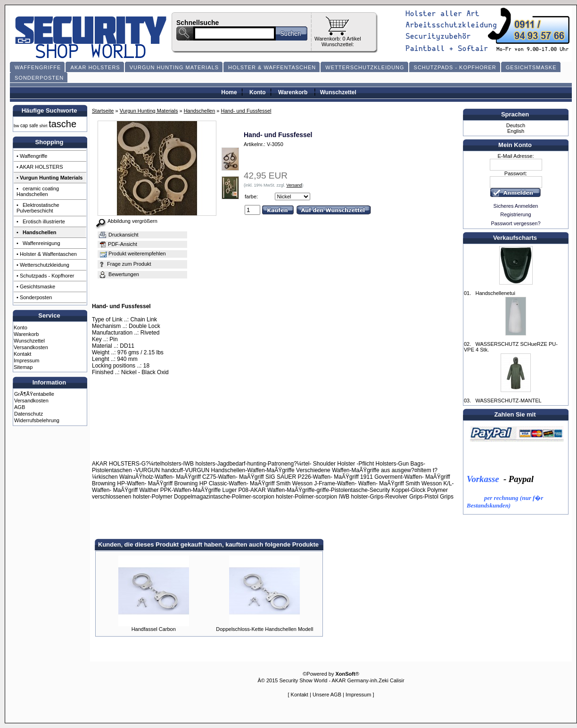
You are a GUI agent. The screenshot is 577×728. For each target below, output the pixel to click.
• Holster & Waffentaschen (47, 254)
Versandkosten (31, 347)
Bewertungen (119, 274)
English (516, 131)
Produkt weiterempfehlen (132, 254)
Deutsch (516, 125)
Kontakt (22, 354)
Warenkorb (293, 92)
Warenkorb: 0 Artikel (338, 39)
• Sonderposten (34, 297)
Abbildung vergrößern (132, 221)
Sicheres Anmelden (516, 206)
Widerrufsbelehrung (37, 420)
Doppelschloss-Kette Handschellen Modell (264, 629)
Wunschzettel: (338, 44)
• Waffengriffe (32, 156)
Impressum (26, 360)
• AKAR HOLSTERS (40, 167)
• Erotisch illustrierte (41, 221)
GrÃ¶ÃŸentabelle (34, 394)
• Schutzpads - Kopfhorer (45, 276)
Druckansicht (118, 235)
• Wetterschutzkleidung (43, 265)
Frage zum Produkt (125, 264)
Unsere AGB (327, 695)
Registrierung (515, 214)
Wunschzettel (338, 92)
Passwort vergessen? (515, 223)
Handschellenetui (495, 293)
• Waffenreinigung (38, 243)
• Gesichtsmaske (36, 286)
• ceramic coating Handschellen (38, 191)
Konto (258, 92)
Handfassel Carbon (154, 629)
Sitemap (23, 367)
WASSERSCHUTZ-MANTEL (508, 401)
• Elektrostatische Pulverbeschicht (38, 208)
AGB (20, 407)
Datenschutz (29, 414)
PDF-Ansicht (118, 244)
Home (229, 92)
